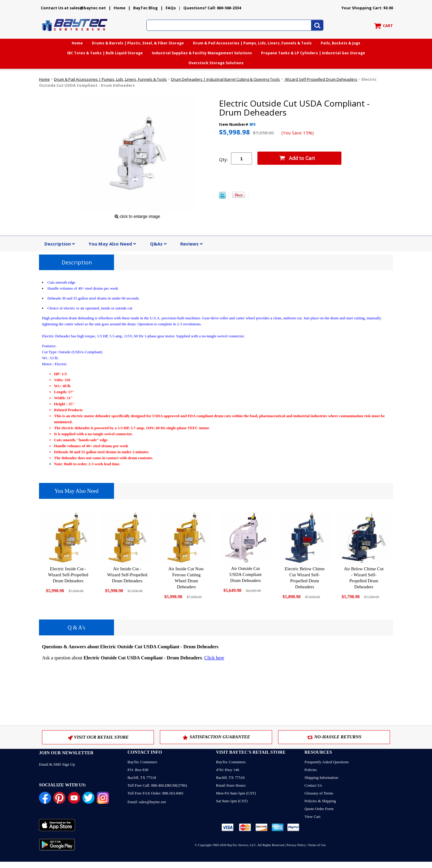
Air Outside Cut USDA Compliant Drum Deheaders (246, 574)
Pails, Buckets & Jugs (340, 43)
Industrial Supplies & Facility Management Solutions (202, 53)
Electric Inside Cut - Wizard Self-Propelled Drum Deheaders (68, 575)
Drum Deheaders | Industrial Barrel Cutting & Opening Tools (225, 79)
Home (120, 8)
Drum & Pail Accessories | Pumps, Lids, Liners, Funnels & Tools (252, 43)
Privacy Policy (296, 845)
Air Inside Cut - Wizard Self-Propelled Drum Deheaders (127, 575)
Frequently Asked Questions (327, 762)
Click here (214, 658)
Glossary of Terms (319, 793)
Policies (311, 770)
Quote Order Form (319, 809)
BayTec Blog (145, 8)
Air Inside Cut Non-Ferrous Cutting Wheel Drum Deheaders (186, 578)
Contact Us (313, 785)
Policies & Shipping (320, 801)
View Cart (312, 817)
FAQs (171, 8)
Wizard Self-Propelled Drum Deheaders (321, 79)
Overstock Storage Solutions (216, 63)
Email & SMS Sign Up (57, 764)
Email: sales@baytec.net (147, 802)
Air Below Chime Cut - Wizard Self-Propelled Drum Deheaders (364, 578)
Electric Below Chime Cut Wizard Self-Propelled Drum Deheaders (305, 578)
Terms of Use (317, 845)
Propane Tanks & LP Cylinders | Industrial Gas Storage (313, 53)
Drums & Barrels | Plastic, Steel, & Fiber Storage (138, 43)
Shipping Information (321, 778)
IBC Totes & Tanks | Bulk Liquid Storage (105, 53)
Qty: (223, 159)
